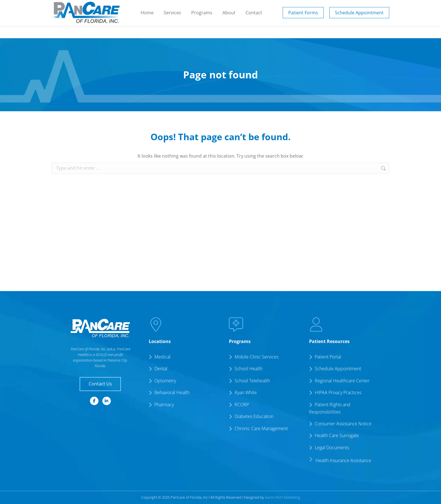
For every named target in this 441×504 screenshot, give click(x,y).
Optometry (165, 381)
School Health (248, 369)
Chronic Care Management (261, 428)
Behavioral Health (172, 392)
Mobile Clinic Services (256, 357)
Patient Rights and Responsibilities (330, 408)
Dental (161, 369)
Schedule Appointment (338, 369)
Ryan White (246, 392)
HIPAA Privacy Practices (338, 392)
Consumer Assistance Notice (343, 424)
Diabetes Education (254, 416)
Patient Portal (294, 6)
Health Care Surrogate (337, 435)
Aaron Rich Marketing (283, 497)
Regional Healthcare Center (342, 381)
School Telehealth (252, 381)
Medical (162, 357)
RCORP (242, 405)
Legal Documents (332, 448)
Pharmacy (164, 405)
